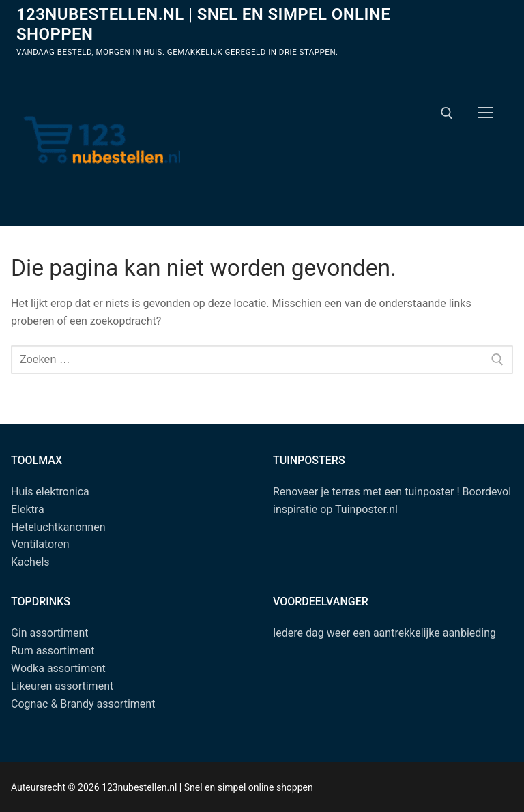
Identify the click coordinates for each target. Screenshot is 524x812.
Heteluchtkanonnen (58, 527)
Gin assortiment (49, 633)
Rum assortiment (53, 651)
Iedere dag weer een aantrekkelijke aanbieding (384, 633)
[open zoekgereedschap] (447, 113)
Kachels (30, 562)
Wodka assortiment (58, 668)
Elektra (28, 509)
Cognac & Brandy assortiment (83, 704)
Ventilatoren (40, 544)
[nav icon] (486, 113)
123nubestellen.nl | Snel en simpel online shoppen (203, 24)
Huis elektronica (50, 492)
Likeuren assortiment (62, 686)
